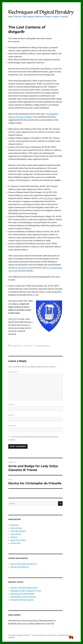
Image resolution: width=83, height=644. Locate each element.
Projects (48, 17)
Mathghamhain (17, 346)
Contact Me (15, 543)
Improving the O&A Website (22, 594)
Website (12, 426)
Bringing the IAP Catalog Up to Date (26, 591)
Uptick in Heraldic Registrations (24, 588)
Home (11, 17)
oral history (49, 198)
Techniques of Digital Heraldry (19, 635)
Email (12, 415)
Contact (64, 17)
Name (11, 405)
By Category (29, 17)
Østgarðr (47, 346)
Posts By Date (16, 528)
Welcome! (15, 525)
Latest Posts (16, 534)
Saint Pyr (12, 319)
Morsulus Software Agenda (22, 600)
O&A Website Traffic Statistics (23, 597)
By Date (18, 17)
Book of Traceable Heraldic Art (24, 564)
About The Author (18, 540)
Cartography (39, 346)
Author (56, 17)
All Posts (39, 17)
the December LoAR (23, 268)
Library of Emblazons (20, 567)
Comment (13, 372)
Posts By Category (18, 531)
